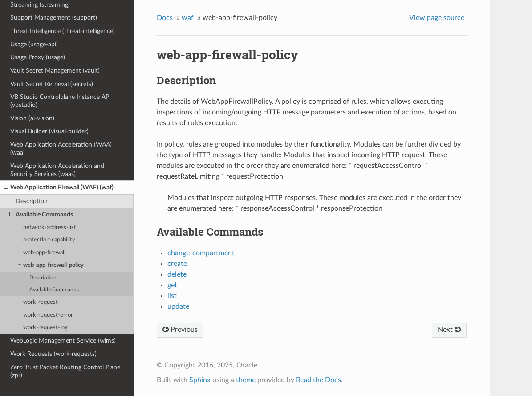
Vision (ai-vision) (32, 118)
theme (246, 380)
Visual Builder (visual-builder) (49, 131)
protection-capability (49, 240)
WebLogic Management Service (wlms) (63, 341)
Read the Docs (319, 380)
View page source (437, 18)
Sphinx (200, 380)
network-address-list (50, 227)
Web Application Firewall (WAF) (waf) (59, 188)
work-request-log (45, 328)
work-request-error (48, 315)
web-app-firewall (44, 253)
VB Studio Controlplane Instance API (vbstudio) (61, 101)
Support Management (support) (54, 18)
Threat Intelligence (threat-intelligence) (63, 31)
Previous (180, 330)
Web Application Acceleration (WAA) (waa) (61, 149)
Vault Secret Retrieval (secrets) (52, 84)
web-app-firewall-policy (51, 265)
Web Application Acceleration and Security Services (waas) (57, 170)
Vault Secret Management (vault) (55, 71)
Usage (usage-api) (34, 44)
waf (188, 18)
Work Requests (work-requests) (53, 354)
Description (32, 201)
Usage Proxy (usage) (38, 57)
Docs (165, 18)
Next (449, 330)
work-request (41, 302)
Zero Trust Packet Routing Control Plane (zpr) (65, 371)
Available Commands (41, 215)
